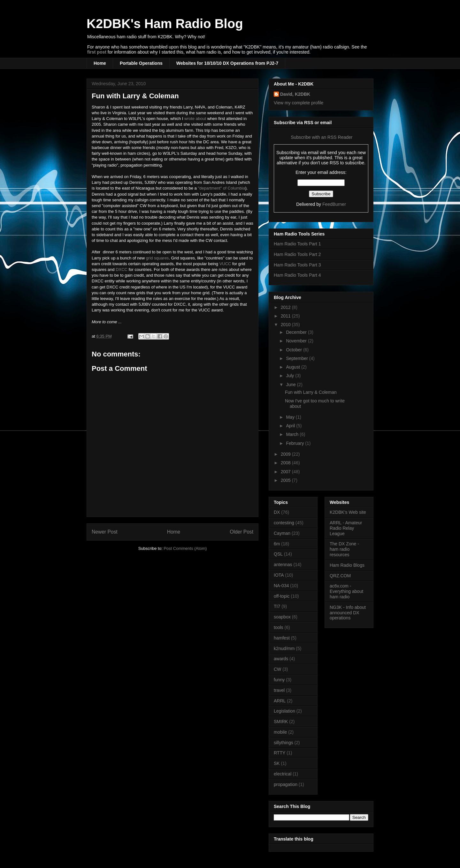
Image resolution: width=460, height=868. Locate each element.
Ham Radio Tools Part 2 (297, 254)
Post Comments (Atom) (185, 548)
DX (277, 512)
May (291, 417)
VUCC (225, 264)
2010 (286, 325)
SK (277, 763)
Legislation (284, 711)
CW (277, 669)
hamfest (282, 638)
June (291, 385)
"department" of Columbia (221, 188)
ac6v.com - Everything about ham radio (346, 591)
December (297, 332)
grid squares (157, 258)
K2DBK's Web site (348, 512)
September (297, 358)
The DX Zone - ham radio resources (344, 549)
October (295, 350)
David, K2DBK (295, 94)
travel (279, 690)
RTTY (280, 753)
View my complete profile (299, 103)
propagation (286, 784)
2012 (286, 307)
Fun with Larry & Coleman (135, 96)
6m (277, 544)
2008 (286, 463)
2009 (286, 454)
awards (281, 659)
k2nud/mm (284, 648)
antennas (283, 565)
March (293, 434)
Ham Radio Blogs (347, 565)
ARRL (280, 701)
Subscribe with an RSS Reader (321, 137)
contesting (284, 523)
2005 (286, 480)
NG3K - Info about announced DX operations (348, 613)
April (291, 426)
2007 (286, 472)
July (291, 376)
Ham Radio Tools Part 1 (297, 244)
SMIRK (281, 722)
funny (279, 680)
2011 (286, 316)
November (297, 341)
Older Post (241, 532)
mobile (280, 732)
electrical (283, 774)
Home (100, 63)
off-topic (282, 596)
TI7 (277, 606)
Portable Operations (141, 63)
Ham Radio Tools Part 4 (297, 275)
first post (97, 52)
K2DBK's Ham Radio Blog (165, 24)
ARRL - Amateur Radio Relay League (346, 528)
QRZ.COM (340, 576)
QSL (278, 554)
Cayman (282, 533)
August (293, 367)
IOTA (279, 575)
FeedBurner (334, 204)
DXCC (122, 269)
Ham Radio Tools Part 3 (297, 265)
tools (279, 627)
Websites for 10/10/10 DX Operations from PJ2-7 (227, 63)
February (295, 443)
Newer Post (105, 532)
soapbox (282, 617)
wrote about (195, 119)
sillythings (284, 743)
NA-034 (281, 586)
